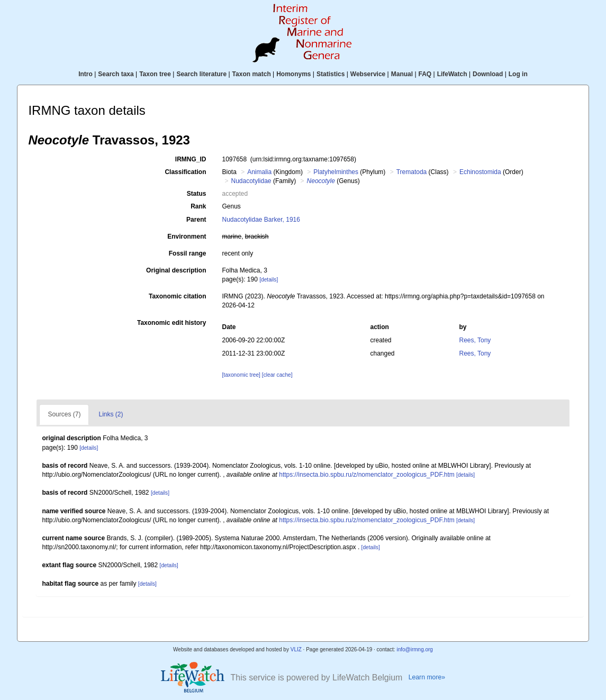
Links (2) (111, 414)
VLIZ (296, 649)
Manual (402, 74)
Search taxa (116, 74)
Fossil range (188, 253)
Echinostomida (480, 172)
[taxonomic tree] (241, 375)
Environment (187, 237)
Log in (518, 74)
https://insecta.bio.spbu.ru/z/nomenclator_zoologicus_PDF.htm (367, 475)
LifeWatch (452, 74)
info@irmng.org (415, 649)
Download (488, 74)
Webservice (368, 74)
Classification (185, 172)
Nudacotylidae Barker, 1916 (261, 220)
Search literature (201, 74)
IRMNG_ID (191, 159)
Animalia (259, 172)
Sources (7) (64, 414)
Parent (196, 220)
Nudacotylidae (251, 181)
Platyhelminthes (336, 172)
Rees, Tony (475, 340)
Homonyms (293, 74)
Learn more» (427, 677)
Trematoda (412, 172)
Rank (198, 206)
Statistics (331, 74)
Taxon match (252, 74)
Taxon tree (155, 74)
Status (197, 194)
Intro (85, 74)
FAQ (425, 74)
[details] (269, 280)
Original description (176, 270)
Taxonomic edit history (171, 323)
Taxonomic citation (177, 296)
